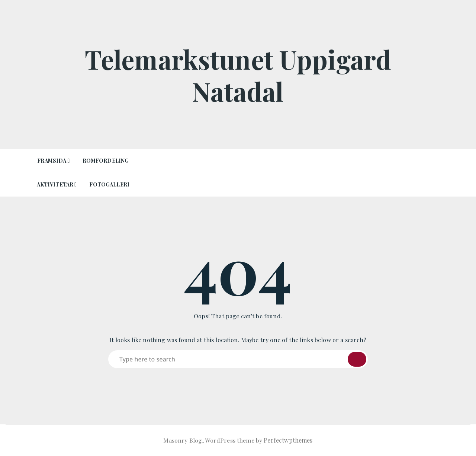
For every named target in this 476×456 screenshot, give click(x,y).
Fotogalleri (109, 184)
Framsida (52, 161)
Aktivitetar (55, 184)
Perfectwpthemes (288, 440)
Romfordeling (106, 161)
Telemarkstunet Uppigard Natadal (238, 74)
